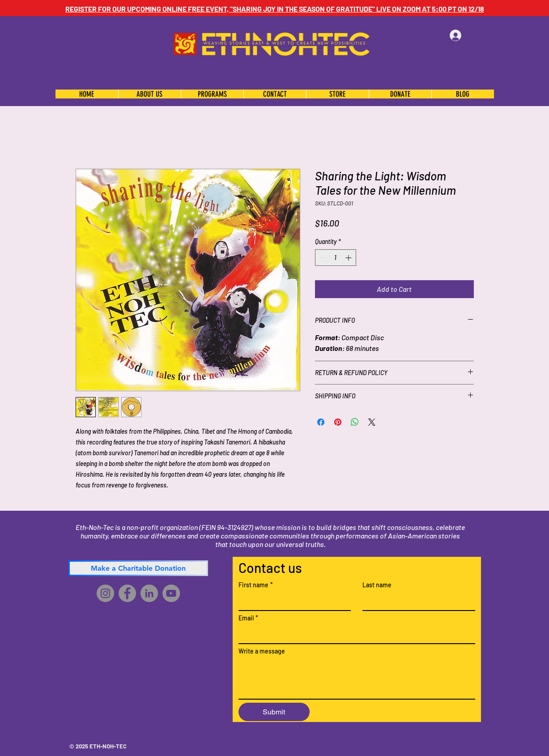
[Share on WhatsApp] (355, 422)
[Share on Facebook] (321, 422)
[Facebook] (127, 593)
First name (256, 585)
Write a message (262, 651)
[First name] (292, 601)
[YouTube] (171, 593)
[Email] (354, 634)
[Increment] (349, 258)
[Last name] (416, 601)
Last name (377, 585)
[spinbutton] (336, 258)
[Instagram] (105, 593)
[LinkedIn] (149, 593)
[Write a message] (357, 679)
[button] (473, 63)
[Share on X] (372, 422)
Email (248, 618)
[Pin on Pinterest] (338, 422)
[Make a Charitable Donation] (138, 568)
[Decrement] (322, 258)
